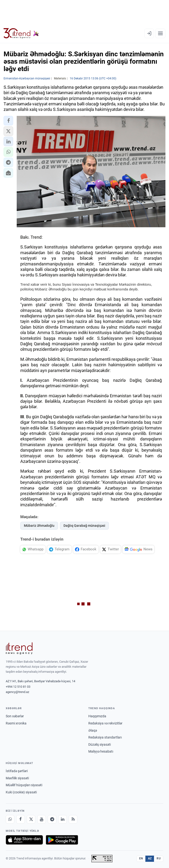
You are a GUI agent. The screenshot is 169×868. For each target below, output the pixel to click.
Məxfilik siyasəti (17, 778)
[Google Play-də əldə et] (62, 840)
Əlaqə (93, 730)
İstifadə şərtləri (17, 771)
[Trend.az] (21, 33)
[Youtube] (42, 819)
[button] (8, 121)
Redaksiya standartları (105, 737)
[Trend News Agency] (19, 648)
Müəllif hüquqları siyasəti (24, 785)
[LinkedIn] (63, 819)
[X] (31, 819)
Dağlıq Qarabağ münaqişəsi (84, 526)
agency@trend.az (17, 692)
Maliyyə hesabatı (101, 751)
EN (141, 858)
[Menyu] (160, 33)
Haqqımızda (97, 716)
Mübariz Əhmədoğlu (39, 526)
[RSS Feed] (73, 819)
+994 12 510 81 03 (18, 687)
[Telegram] (52, 819)
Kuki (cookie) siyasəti (21, 792)
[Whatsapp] (10, 819)
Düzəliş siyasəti (100, 744)
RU (159, 858)
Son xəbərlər (15, 716)
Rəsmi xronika (16, 723)
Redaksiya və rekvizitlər (105, 723)
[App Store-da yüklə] (24, 840)
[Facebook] (21, 819)
